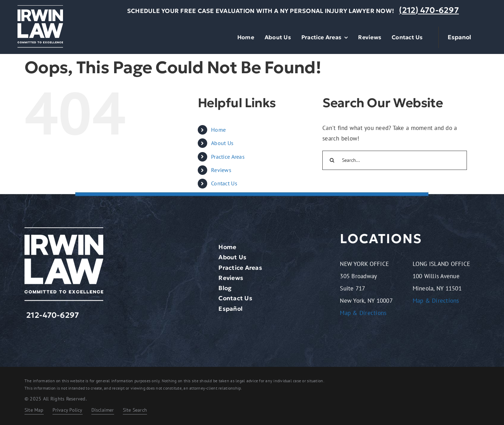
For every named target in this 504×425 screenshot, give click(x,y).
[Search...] (395, 160)
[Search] (332, 160)
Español (230, 309)
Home (218, 130)
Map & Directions (363, 313)
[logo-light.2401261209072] (40, 8)
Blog (225, 288)
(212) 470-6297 (429, 10)
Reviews (221, 170)
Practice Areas (228, 157)
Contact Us (224, 183)
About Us (222, 143)
